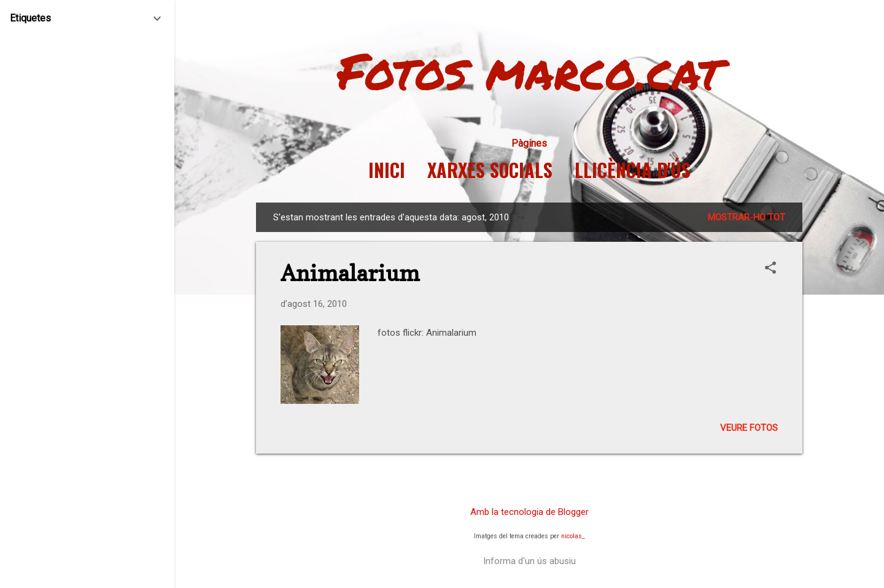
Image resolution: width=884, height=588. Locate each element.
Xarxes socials (490, 170)
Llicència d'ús (633, 170)
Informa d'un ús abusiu (529, 561)
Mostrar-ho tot (746, 217)
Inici (387, 170)
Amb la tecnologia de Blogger (529, 512)
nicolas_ (573, 536)
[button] (770, 269)
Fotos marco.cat (529, 70)
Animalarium (350, 273)
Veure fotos (749, 428)
